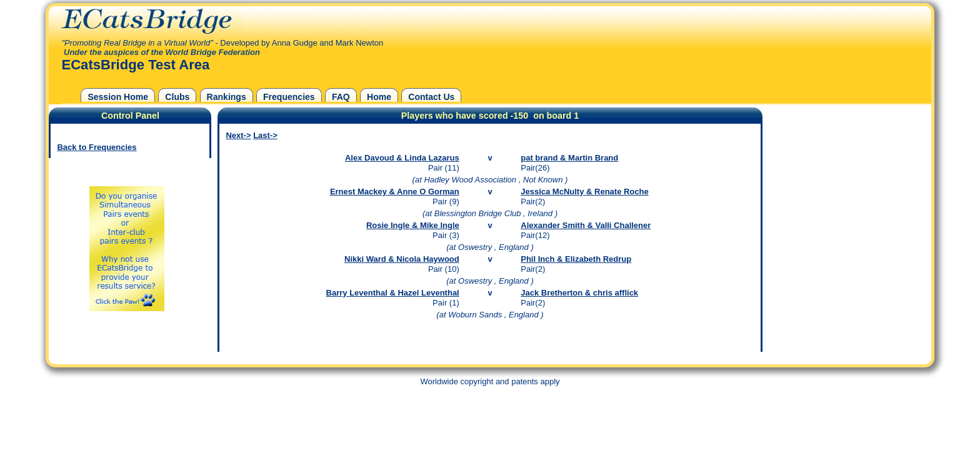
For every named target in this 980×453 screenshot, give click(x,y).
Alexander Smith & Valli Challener (586, 225)
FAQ (341, 97)
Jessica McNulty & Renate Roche (584, 192)
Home (379, 97)
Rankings (227, 97)
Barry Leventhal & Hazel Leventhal (393, 293)
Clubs (177, 97)
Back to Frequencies (97, 147)
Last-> (265, 135)
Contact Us (431, 97)
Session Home (118, 97)
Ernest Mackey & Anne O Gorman (395, 192)
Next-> (238, 135)
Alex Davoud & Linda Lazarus (402, 158)
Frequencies (289, 97)
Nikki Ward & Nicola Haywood (402, 259)
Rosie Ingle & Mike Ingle (413, 225)
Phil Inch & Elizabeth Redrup (576, 259)
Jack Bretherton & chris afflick (579, 293)
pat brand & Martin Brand (569, 158)
